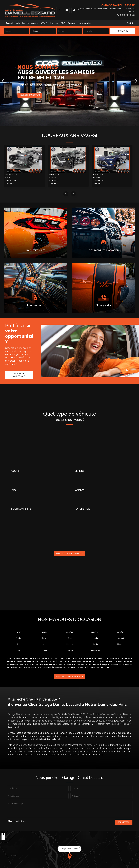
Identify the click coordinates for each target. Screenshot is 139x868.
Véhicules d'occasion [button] (26, 23)
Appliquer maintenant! (19, 375)
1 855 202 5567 (126, 15)
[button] (70, 856)
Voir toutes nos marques (69, 676)
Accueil (9, 23)
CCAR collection (49, 23)
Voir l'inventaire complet (70, 553)
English (130, 23)
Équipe (71, 23)
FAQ (63, 23)
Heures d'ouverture (30, 95)
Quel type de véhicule (69, 416)
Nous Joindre (84, 23)
